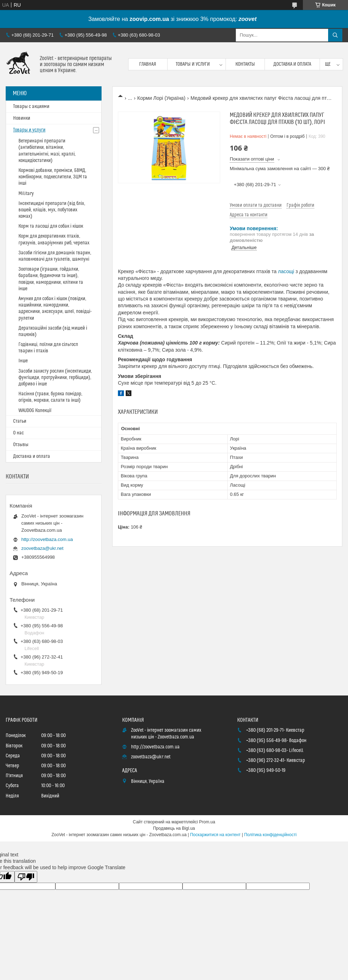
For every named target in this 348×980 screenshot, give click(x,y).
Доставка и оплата (292, 64)
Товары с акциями (31, 107)
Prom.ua (207, 822)
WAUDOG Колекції (35, 411)
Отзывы (21, 445)
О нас (18, 433)
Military (26, 194)
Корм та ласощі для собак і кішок (51, 226)
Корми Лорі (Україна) (162, 98)
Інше (23, 361)
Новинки (22, 118)
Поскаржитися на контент (215, 835)
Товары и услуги (193, 64)
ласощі (286, 271)
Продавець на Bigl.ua (174, 828)
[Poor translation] (26, 877)
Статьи (20, 421)
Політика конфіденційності (270, 835)
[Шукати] (335, 35)
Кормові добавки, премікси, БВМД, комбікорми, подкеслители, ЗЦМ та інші (53, 177)
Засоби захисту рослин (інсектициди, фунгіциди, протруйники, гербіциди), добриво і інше (55, 378)
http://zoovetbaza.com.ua (47, 539)
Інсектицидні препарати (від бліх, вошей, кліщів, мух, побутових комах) (52, 210)
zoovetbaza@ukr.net (42, 548)
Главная (148, 64)
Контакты (245, 64)
